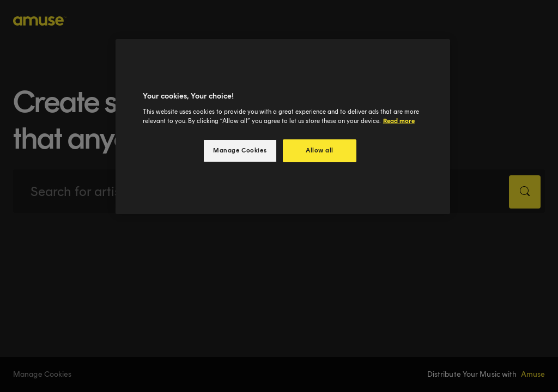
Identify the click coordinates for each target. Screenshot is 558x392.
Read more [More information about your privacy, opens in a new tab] (399, 121)
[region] (283, 127)
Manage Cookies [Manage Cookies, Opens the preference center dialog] (240, 150)
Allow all (320, 150)
